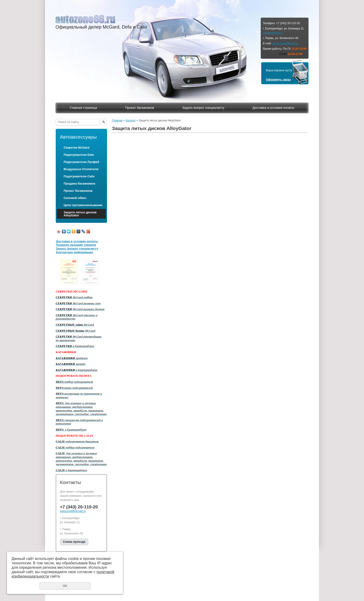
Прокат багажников (140, 108)
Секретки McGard (76, 148)
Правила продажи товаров (76, 245)
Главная (117, 120)
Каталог (131, 120)
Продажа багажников (79, 184)
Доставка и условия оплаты (273, 108)
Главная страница (84, 108)
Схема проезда (74, 542)
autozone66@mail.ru (285, 43)
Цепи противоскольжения (83, 205)
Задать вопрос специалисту (203, 108)
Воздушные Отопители (81, 169)
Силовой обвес (75, 198)
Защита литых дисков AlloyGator (80, 214)
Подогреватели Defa (79, 155)
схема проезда (272, 33)
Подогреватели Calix (79, 176)
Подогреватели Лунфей (81, 162)
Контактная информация (74, 252)
